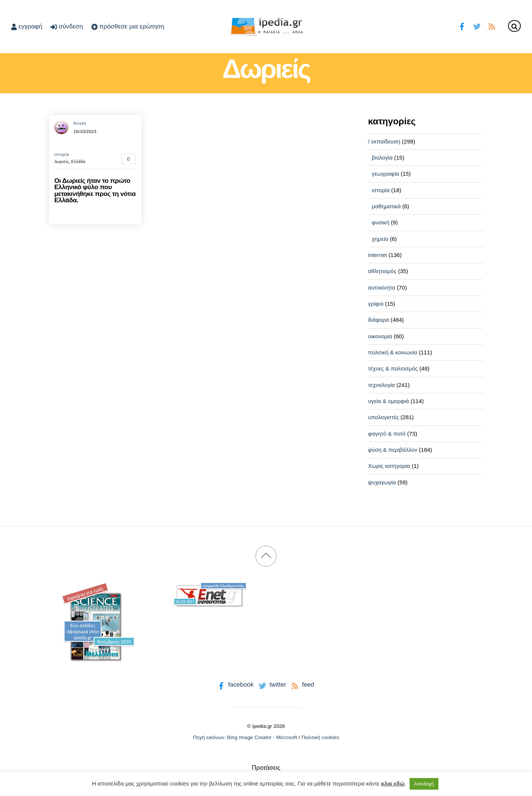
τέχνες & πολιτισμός (393, 368)
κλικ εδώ (393, 783)
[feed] (492, 26)
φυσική (381, 222)
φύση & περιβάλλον (393, 450)
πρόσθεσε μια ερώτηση (128, 26)
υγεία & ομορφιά (388, 401)
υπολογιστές (384, 417)
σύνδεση (67, 26)
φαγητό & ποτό (387, 434)
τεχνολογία (381, 385)
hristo (80, 123)
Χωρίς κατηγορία (389, 466)
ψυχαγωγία (382, 482)
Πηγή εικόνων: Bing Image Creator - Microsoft (245, 737)
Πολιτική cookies (320, 737)
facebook (235, 685)
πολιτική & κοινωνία (393, 352)
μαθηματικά (386, 206)
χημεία (380, 239)
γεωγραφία (385, 174)
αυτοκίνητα (382, 287)
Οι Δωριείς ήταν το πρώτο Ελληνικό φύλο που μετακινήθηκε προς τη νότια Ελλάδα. (95, 190)
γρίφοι (376, 304)
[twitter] (477, 26)
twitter (272, 685)
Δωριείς (62, 161)
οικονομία (380, 336)
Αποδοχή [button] (424, 784)
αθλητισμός (382, 271)
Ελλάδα (78, 161)
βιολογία (382, 158)
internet (377, 255)
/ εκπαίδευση (384, 141)
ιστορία (62, 154)
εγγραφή (27, 26)
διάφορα (379, 320)
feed (302, 685)
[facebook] (462, 26)
